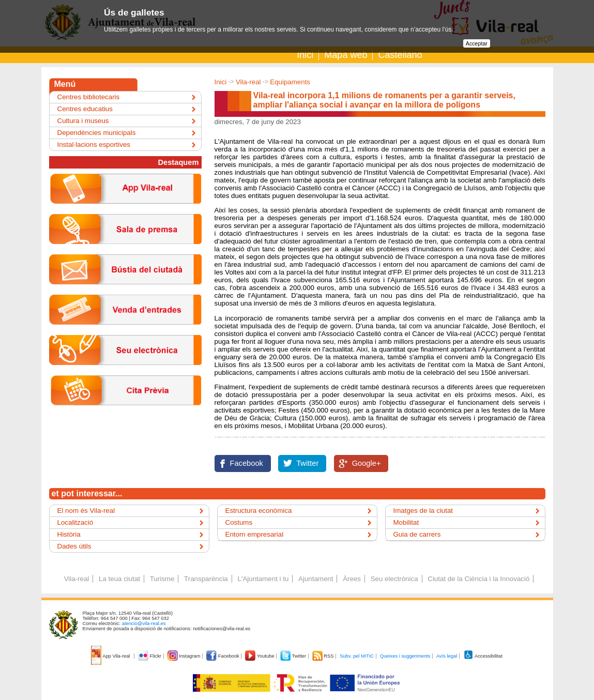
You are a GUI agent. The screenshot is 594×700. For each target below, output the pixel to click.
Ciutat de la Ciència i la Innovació (478, 579)
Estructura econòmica (259, 511)
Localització (75, 522)
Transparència (206, 579)
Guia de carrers (417, 534)
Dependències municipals (97, 133)
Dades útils (74, 546)
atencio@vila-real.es (144, 623)
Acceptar (477, 43)
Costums (239, 522)
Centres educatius (85, 109)
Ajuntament (316, 579)
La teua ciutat (119, 579)
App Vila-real (111, 656)
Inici (305, 55)
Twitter (307, 463)
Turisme (162, 579)
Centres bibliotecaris (89, 97)
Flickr (150, 656)
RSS (324, 656)
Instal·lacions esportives (94, 144)
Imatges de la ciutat (423, 511)
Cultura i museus (83, 121)
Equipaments (290, 82)
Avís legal (447, 656)
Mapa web (346, 55)
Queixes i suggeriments (405, 656)
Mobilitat (406, 522)
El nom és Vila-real (86, 511)
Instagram (185, 656)
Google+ (367, 463)
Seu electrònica (394, 579)
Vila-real (248, 82)
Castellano (400, 55)
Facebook (247, 463)
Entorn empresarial (255, 534)
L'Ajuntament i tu (263, 579)
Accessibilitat (483, 656)
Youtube (260, 656)
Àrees (352, 579)
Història (69, 534)
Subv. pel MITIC (357, 656)
